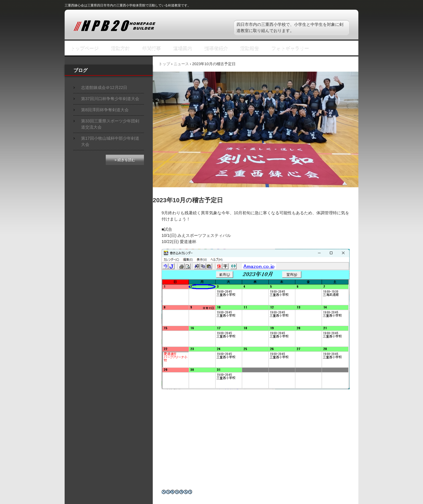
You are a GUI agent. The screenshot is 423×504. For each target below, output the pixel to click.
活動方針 (120, 48)
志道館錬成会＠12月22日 (104, 87)
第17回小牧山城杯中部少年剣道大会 (110, 141)
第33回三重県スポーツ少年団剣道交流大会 (110, 124)
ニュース (181, 64)
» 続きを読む (125, 160)
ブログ (80, 70)
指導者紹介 (216, 48)
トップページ (85, 48)
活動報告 (250, 48)
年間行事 (152, 48)
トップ (164, 64)
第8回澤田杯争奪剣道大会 (105, 110)
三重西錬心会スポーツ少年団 (138, 26)
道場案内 (183, 48)
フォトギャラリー (290, 48)
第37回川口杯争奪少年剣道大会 (110, 99)
